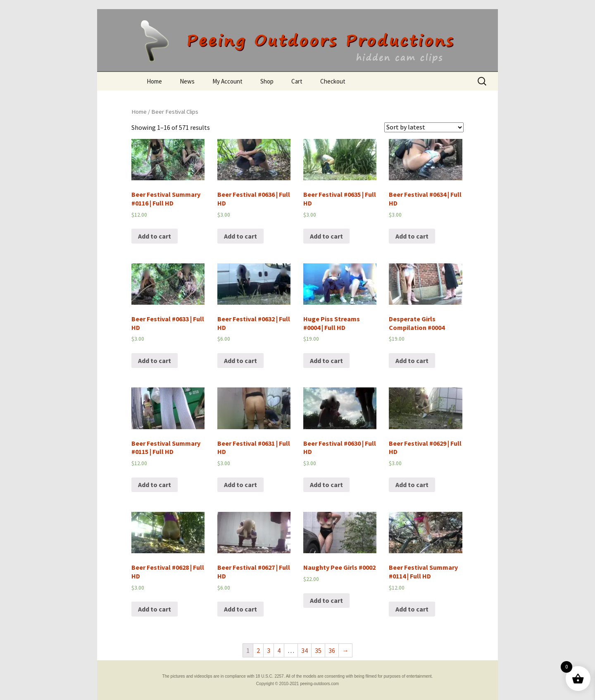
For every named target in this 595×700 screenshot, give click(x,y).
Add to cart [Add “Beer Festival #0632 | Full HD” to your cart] (240, 361)
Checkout (333, 81)
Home (154, 81)
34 (305, 650)
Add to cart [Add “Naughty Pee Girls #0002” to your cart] (326, 600)
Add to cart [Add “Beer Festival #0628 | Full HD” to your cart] (155, 609)
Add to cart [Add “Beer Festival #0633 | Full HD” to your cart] (155, 361)
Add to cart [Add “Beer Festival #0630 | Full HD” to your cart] (326, 485)
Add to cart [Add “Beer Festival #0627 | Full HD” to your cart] (240, 609)
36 (332, 650)
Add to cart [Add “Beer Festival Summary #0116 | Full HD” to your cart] (155, 236)
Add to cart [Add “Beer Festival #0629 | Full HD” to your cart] (412, 485)
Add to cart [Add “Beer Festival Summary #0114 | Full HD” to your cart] (412, 609)
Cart (297, 81)
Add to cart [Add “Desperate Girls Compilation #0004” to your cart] (412, 361)
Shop (267, 81)
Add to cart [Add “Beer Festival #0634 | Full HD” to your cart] (412, 236)
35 (318, 650)
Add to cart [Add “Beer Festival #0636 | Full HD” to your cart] (240, 236)
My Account (227, 81)
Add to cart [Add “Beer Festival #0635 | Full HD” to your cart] (326, 236)
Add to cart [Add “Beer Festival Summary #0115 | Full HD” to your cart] (155, 485)
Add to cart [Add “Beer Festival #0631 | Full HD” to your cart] (240, 485)
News (187, 81)
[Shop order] (424, 127)
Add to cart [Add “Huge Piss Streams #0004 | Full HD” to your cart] (326, 361)
